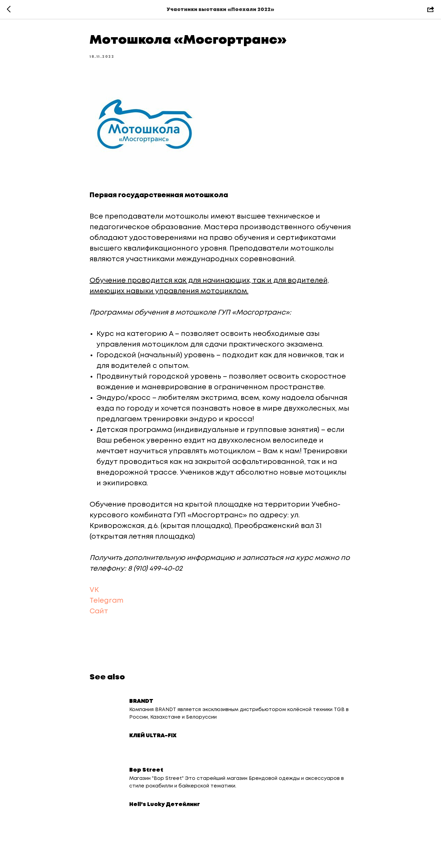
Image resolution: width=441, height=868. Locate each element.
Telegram (107, 601)
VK (94, 590)
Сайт (99, 611)
